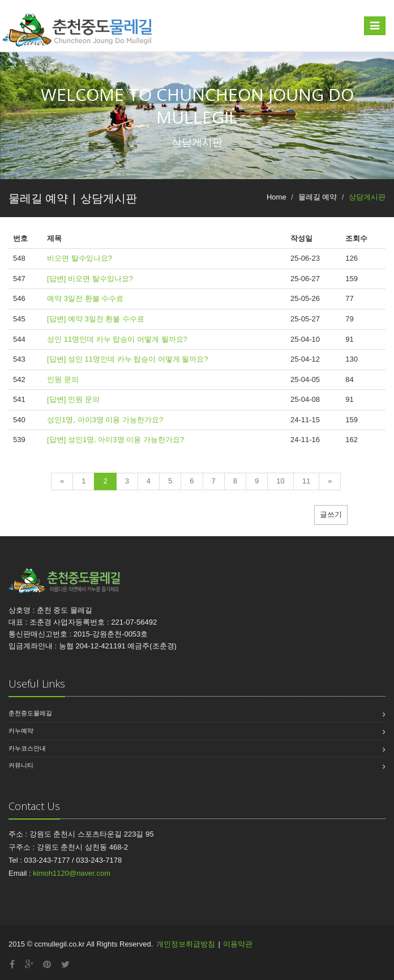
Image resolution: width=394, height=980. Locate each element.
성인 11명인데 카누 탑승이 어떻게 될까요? (117, 339)
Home (277, 197)
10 (280, 481)
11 (306, 481)
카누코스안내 (27, 748)
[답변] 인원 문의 (73, 399)
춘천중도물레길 (30, 713)
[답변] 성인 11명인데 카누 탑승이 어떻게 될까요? (128, 359)
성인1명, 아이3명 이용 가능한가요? (105, 420)
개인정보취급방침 (186, 944)
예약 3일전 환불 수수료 (85, 298)
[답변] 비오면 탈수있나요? (90, 279)
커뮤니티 (21, 765)
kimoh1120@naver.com (72, 873)
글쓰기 (331, 514)
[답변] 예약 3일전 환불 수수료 (96, 319)
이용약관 (238, 944)
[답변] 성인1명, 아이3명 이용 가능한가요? (115, 440)
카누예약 (21, 731)
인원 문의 (63, 379)
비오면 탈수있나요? (80, 258)
